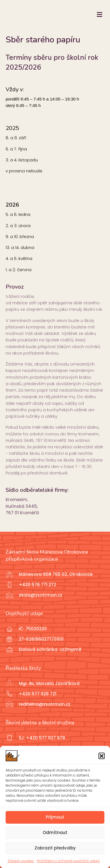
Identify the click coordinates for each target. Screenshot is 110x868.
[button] (102, 756)
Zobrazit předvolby (55, 848)
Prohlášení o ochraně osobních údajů (68, 861)
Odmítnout (55, 832)
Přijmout (55, 817)
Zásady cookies (21, 861)
